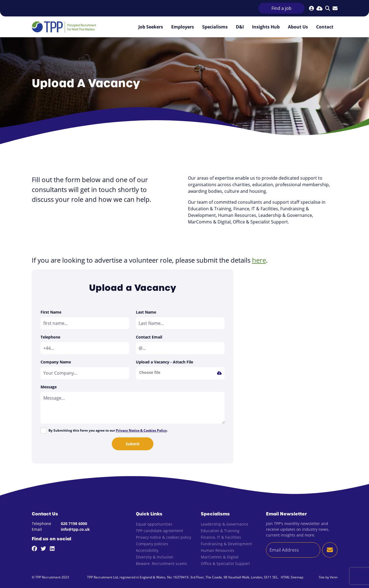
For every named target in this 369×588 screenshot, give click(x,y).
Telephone (50, 337)
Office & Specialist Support (225, 563)
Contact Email (149, 337)
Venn (334, 577)
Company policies (152, 544)
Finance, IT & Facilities (221, 537)
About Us (298, 27)
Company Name (56, 362)
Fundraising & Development (226, 544)
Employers (183, 27)
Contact (325, 27)
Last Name (146, 312)
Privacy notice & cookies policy (164, 537)
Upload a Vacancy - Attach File (165, 362)
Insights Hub (266, 27)
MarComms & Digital (220, 557)
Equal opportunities (154, 524)
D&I (240, 27)
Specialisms (215, 27)
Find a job (281, 8)
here (259, 260)
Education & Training (220, 531)
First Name (51, 312)
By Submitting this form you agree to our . (108, 430)
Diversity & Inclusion (155, 557)
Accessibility (147, 550)
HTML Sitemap (292, 577)
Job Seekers (151, 27)
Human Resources (218, 550)
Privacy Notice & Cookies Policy (141, 430)
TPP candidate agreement (159, 531)
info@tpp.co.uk (75, 529)
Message (49, 387)
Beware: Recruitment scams (161, 563)
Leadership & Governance (224, 524)
